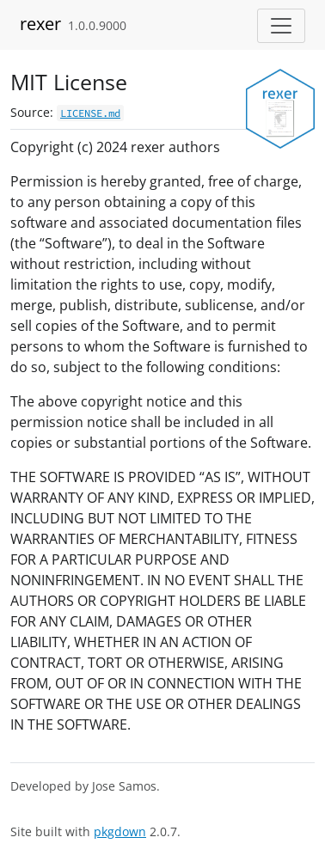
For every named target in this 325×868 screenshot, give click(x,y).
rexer (40, 24)
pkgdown (120, 831)
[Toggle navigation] (281, 26)
